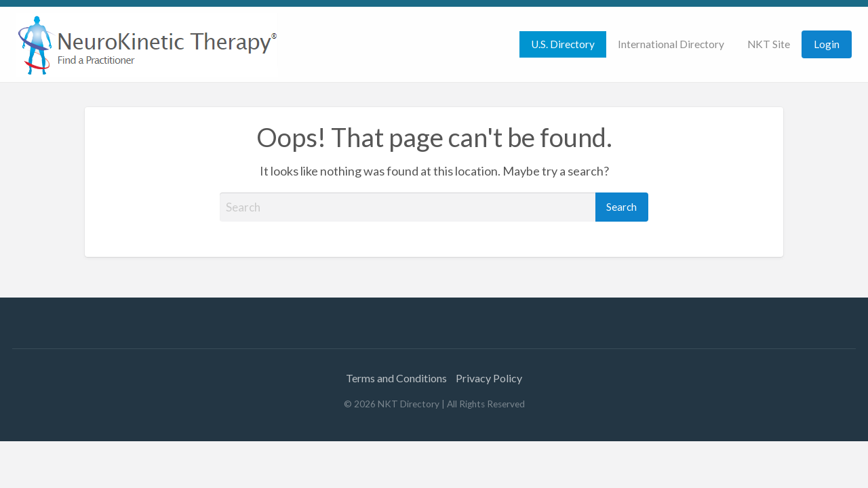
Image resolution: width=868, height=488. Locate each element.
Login (827, 44)
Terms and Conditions (396, 378)
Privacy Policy (489, 378)
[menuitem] (563, 44)
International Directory (671, 44)
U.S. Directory (563, 44)
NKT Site (769, 44)
